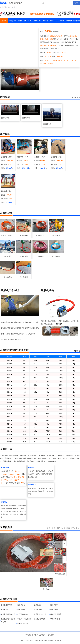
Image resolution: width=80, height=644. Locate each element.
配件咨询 (59, 324)
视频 (52, 20)
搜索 (76, 3)
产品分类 (60, 20)
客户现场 (44, 20)
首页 (9, 7)
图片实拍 (28, 20)
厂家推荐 (68, 20)
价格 (20, 20)
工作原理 (36, 20)
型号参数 (12, 20)
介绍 (4, 20)
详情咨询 (56, 32)
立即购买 (77, 351)
